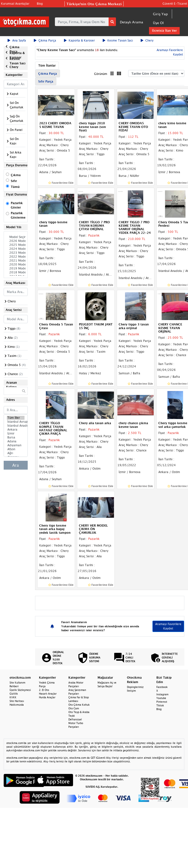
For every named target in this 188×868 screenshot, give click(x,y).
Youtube (161, 698)
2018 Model (16, 272)
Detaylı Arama (132, 22)
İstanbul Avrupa (16, 422)
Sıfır (14, 181)
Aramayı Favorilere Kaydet (168, 626)
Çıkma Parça (45, 40)
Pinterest (162, 702)
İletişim (131, 691)
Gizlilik (14, 694)
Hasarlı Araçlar (48, 694)
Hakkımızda (17, 705)
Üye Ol (158, 23)
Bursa (16, 437)
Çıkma (16, 175)
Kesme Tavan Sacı (118, 40)
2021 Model (16, 261)
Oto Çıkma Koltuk (79, 705)
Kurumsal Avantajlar (15, 4)
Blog (40, 4)
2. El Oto (44, 690)
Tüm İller (16, 418)
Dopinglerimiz (135, 687)
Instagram (162, 694)
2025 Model (16, 245)
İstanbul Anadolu (16, 426)
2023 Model (16, 253)
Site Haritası (17, 701)
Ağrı (16, 453)
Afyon (16, 449)
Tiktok (160, 705)
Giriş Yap (160, 14)
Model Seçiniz (16, 237)
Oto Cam (74, 708)
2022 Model (16, 257)
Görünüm (101, 74)
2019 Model (16, 268)
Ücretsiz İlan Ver (164, 31)
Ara (16, 465)
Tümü (15, 187)
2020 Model (16, 265)
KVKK (13, 697)
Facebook (162, 687)
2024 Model (16, 249)
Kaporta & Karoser (79, 40)
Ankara (16, 430)
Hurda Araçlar (47, 697)
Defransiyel (75, 719)
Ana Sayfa (17, 40)
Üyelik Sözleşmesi (20, 690)
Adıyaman (16, 445)
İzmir (16, 434)
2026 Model (16, 241)
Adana (16, 441)
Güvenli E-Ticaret (175, 4)
